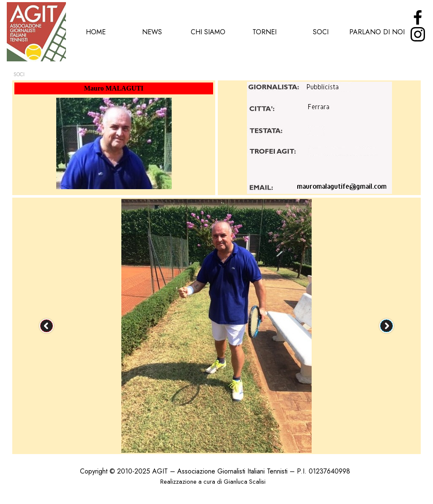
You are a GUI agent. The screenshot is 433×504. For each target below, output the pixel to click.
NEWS (152, 32)
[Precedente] (47, 326)
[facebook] (418, 17)
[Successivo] (386, 326)
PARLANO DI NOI (377, 32)
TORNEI (264, 32)
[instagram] (418, 34)
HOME (96, 32)
